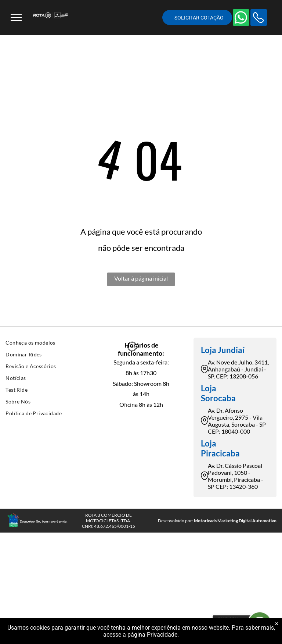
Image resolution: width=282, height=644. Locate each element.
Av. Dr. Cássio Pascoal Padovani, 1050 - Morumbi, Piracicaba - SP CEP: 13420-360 (236, 476)
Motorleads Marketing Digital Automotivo (235, 521)
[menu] (16, 18)
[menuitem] (47, 344)
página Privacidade (152, 635)
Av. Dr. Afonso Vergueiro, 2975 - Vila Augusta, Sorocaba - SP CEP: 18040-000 (237, 421)
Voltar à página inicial (141, 278)
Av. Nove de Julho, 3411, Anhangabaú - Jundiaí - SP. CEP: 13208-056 (238, 369)
